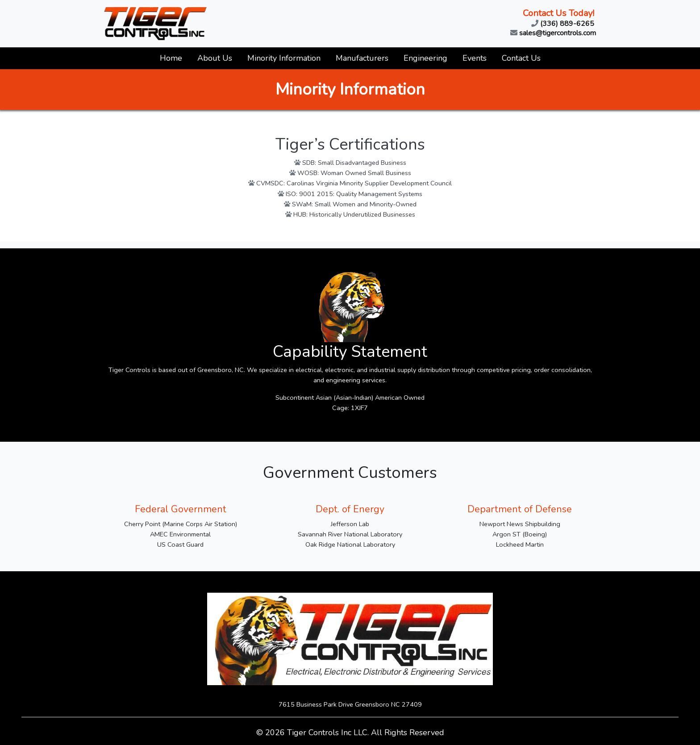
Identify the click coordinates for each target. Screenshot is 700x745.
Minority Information (284, 58)
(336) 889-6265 (563, 23)
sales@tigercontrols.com (553, 33)
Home (171, 58)
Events (475, 58)
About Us (215, 58)
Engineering (425, 58)
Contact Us (521, 58)
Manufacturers (362, 58)
